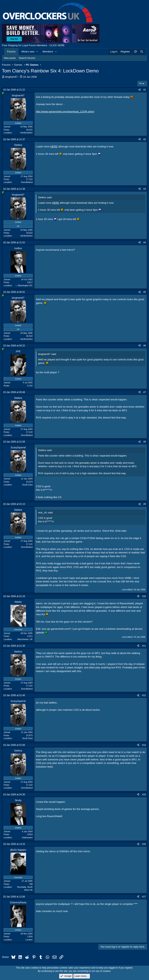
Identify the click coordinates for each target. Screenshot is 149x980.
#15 (144, 795)
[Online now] (3, 93)
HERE (54, 147)
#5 (145, 292)
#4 (145, 243)
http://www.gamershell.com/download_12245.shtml (65, 112)
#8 (145, 442)
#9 (145, 504)
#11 (144, 646)
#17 (144, 897)
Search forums (27, 58)
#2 (145, 139)
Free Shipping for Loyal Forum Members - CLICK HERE (33, 45)
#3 (145, 189)
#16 (144, 844)
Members (48, 52)
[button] (37, 52)
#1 (145, 90)
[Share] (139, 90)
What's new (28, 52)
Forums (11, 52)
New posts (10, 58)
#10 (144, 596)
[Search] (142, 52)
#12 (144, 695)
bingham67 (11, 77)
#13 (144, 745)
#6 (145, 346)
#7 (145, 392)
